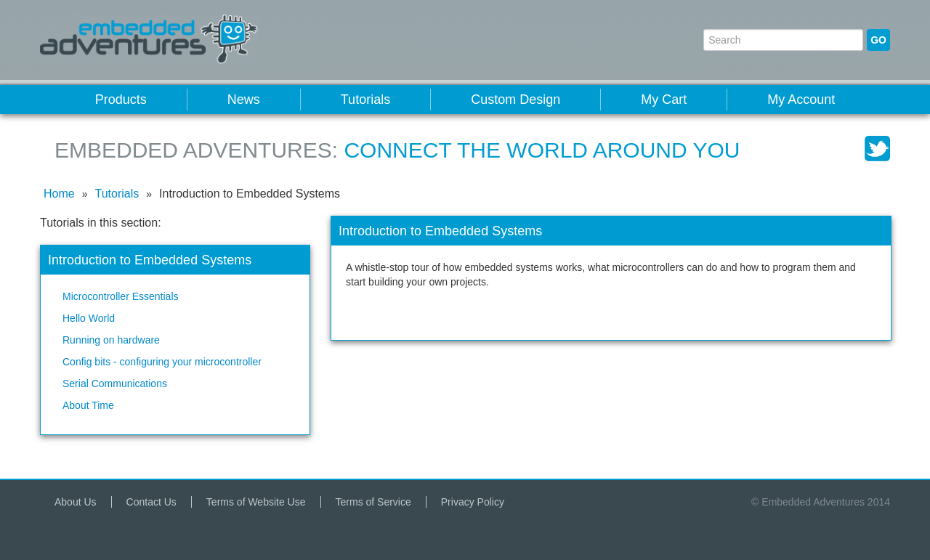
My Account (801, 100)
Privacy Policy (473, 502)
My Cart (664, 100)
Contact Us (151, 502)
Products (121, 100)
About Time (88, 405)
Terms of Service (373, 502)
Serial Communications (115, 384)
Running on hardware (111, 340)
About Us (76, 502)
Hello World (89, 318)
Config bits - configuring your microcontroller (162, 362)
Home (59, 194)
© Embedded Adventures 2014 (821, 502)
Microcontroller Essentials (121, 296)
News (244, 100)
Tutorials (365, 100)
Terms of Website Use (256, 502)
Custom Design (515, 100)
